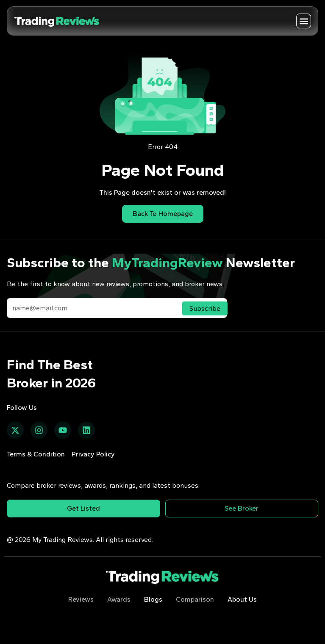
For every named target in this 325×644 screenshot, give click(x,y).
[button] (304, 21)
